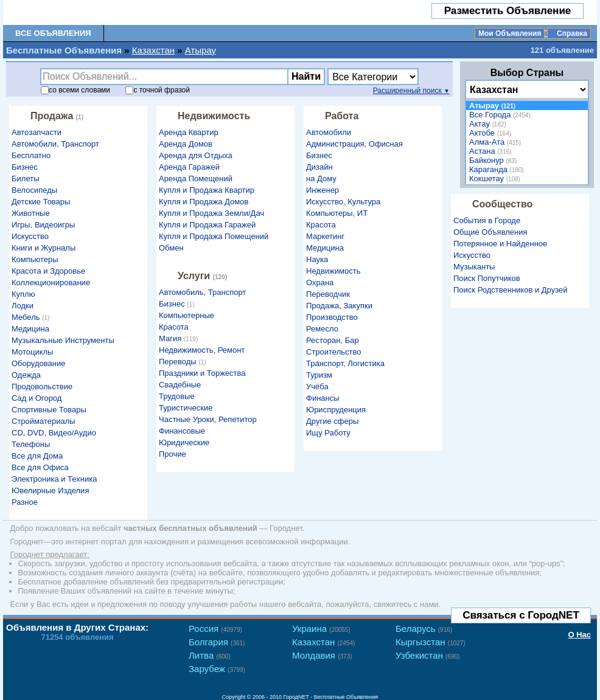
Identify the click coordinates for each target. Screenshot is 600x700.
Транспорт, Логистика (345, 363)
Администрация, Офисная (354, 144)
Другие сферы (332, 421)
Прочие (173, 454)
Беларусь (424, 629)
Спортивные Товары (49, 410)
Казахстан (153, 50)
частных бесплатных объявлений (190, 528)
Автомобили (329, 132)
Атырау (201, 50)
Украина (321, 629)
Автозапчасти (37, 132)
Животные (31, 213)
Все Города (501, 115)
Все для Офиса (40, 467)
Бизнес (25, 167)
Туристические (186, 408)
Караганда (498, 169)
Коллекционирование (51, 282)
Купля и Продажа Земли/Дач (211, 213)
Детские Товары (41, 202)
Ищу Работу (328, 433)
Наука (317, 259)
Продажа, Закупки (339, 306)
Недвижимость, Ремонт (202, 350)
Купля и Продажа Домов (204, 202)
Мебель (32, 317)
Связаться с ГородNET (521, 615)
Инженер (323, 190)
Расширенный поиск (411, 91)
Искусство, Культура (343, 202)
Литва (210, 655)
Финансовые (182, 431)
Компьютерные (187, 315)
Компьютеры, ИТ (337, 213)
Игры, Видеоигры (43, 225)
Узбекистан (427, 655)
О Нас (579, 635)
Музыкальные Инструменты (63, 340)
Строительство (333, 352)
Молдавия (322, 655)
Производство (332, 317)
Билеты (25, 178)
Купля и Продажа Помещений (214, 236)
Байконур (494, 160)
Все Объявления (53, 33)
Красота (174, 327)
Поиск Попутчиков (487, 278)
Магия (180, 338)
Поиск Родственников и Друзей (510, 290)
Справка (572, 33)
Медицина (30, 329)
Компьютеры (35, 259)
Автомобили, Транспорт (55, 144)
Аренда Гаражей (189, 167)
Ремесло (322, 329)
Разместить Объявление (508, 11)
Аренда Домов (186, 144)
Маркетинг (325, 236)
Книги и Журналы (44, 248)
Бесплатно (31, 155)
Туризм (319, 375)
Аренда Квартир (189, 132)
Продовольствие (42, 386)
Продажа (58, 116)
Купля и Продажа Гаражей (207, 225)
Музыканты (474, 267)
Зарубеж (217, 669)
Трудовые (177, 396)
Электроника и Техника (54, 479)
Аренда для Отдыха (196, 155)
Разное (25, 502)
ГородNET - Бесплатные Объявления (331, 697)
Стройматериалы (44, 421)
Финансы (323, 398)
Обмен (171, 248)
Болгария (217, 642)
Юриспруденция (336, 410)
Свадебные (180, 385)
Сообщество (502, 204)
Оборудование (38, 363)
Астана (492, 151)
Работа (342, 116)
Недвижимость (214, 116)
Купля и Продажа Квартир (207, 190)
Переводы (184, 362)
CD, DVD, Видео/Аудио (54, 433)
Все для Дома (37, 456)
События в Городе (487, 220)
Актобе (492, 133)
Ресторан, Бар (333, 340)
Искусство (30, 236)
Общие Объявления (490, 232)
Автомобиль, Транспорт (202, 292)
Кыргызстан (431, 642)
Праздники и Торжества (202, 373)
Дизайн (319, 167)
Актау (489, 124)
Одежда (26, 375)
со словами (75, 90)
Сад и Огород (37, 398)
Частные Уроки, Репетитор (208, 419)
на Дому (321, 178)
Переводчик (328, 294)
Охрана (320, 282)
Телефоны (31, 444)
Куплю (23, 294)
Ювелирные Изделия (50, 490)
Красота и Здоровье (48, 271)
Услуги (204, 276)
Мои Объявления (510, 33)
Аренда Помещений (196, 178)
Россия (215, 629)
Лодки (23, 306)
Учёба (317, 386)
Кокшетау (496, 178)
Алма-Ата (497, 142)
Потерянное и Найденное (500, 244)
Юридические (184, 442)
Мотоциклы (32, 352)
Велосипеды (34, 190)
